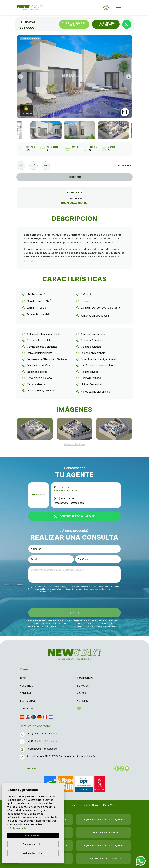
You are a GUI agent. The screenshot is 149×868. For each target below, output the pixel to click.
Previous (20, 77)
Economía (74, 177)
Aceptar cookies (33, 835)
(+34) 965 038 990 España (42, 733)
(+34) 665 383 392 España (42, 741)
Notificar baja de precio (74, 24)
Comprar (25, 693)
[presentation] (46, 601)
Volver (125, 166)
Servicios (83, 686)
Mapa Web (109, 805)
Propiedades (85, 678)
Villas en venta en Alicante (104, 832)
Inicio (23, 678)
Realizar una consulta (106, 24)
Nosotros (26, 686)
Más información (18, 828)
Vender (81, 693)
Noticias (82, 701)
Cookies (97, 805)
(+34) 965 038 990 (65, 499)
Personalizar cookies (33, 844)
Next (129, 77)
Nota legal (70, 805)
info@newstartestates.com (69, 503)
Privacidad (84, 805)
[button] (46, 166)
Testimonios (28, 701)
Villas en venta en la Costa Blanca (104, 858)
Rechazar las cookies (33, 853)
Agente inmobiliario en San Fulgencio (104, 819)
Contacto (26, 708)
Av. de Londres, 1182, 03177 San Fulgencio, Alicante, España (61, 756)
